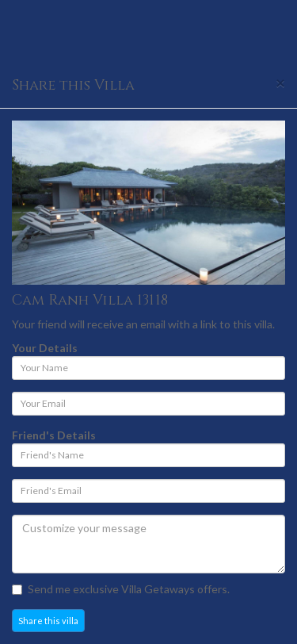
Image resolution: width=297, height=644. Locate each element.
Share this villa (48, 621)
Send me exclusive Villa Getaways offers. (121, 589)
